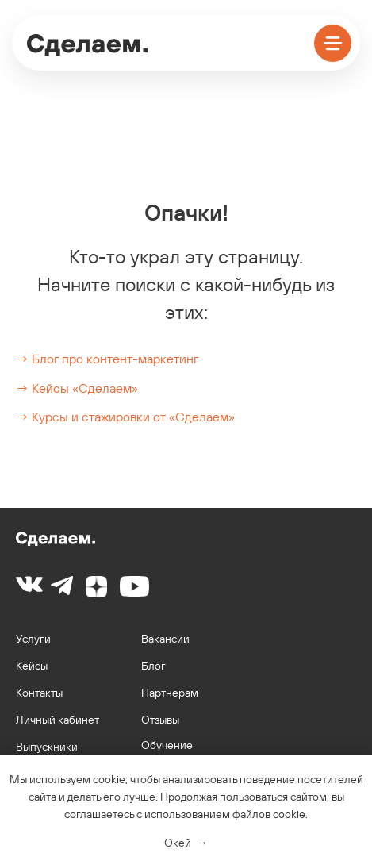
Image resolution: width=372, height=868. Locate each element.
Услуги (33, 639)
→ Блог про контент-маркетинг (107, 359)
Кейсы (32, 666)
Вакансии (165, 639)
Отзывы (160, 720)
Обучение (167, 745)
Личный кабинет (58, 720)
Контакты (39, 693)
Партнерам (170, 693)
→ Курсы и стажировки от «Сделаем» (125, 417)
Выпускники (47, 747)
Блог (153, 666)
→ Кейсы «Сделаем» (77, 388)
